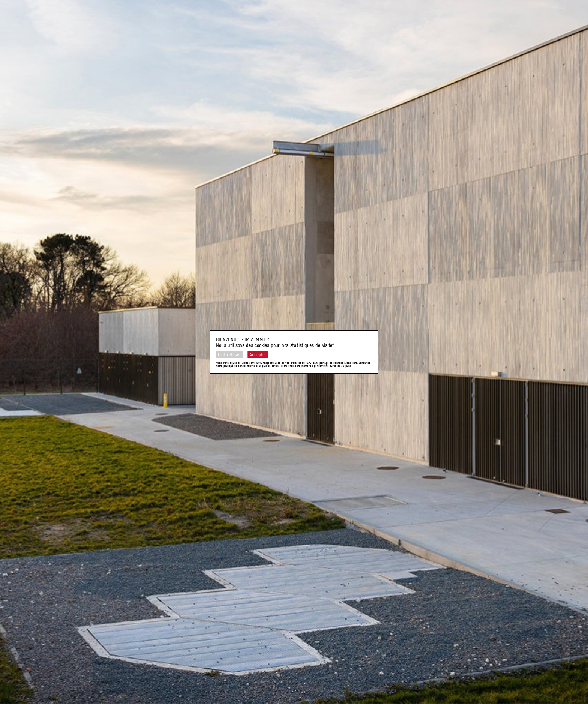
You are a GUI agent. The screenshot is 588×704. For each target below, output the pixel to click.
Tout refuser (229, 355)
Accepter (258, 355)
